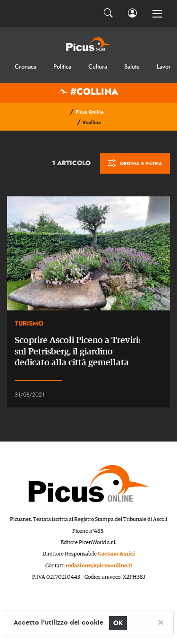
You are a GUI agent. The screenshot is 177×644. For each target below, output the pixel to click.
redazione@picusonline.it (99, 566)
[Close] (161, 622)
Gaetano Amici (116, 554)
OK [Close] (118, 623)
